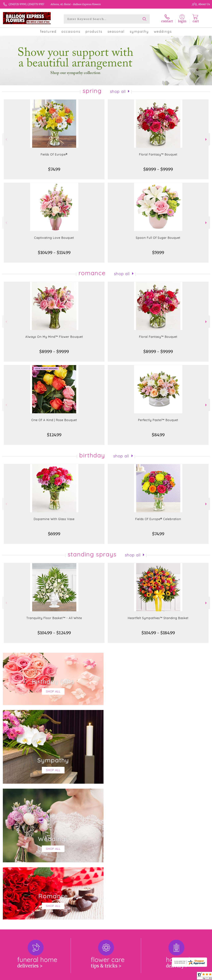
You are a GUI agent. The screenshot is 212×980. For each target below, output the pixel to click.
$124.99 (54, 435)
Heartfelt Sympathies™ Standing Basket (158, 618)
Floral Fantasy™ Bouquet (158, 154)
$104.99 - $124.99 (54, 633)
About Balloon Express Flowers (27, 855)
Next (206, 139)
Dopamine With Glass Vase (54, 519)
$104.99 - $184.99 (158, 633)
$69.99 (54, 534)
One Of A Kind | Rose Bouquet (54, 420)
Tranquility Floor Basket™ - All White (54, 618)
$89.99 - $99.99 (158, 169)
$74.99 (54, 169)
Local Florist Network (176, 977)
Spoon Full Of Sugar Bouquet (158, 238)
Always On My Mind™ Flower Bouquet (54, 337)
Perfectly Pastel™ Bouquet (158, 420)
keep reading (128, 861)
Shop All (118, 91)
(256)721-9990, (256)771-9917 (26, 4)
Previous (6, 139)
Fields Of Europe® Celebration (158, 519)
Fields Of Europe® (54, 154)
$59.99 (158, 253)
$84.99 (158, 435)
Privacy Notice (151, 977)
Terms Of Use (131, 977)
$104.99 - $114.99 (54, 253)
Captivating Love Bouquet (54, 238)
